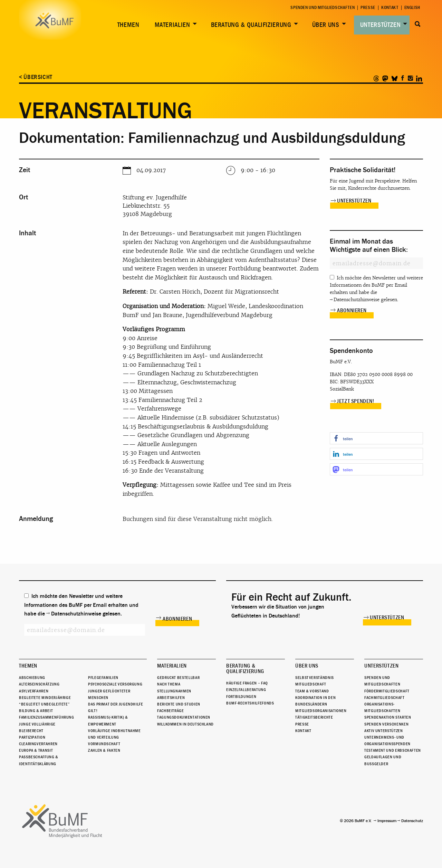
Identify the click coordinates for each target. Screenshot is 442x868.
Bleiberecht (31, 731)
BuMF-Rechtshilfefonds (250, 703)
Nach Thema (169, 684)
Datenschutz (412, 821)
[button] (376, 438)
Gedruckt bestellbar (178, 678)
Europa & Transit (36, 750)
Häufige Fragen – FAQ (247, 683)
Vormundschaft (104, 744)
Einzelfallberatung (246, 690)
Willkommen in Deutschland (185, 724)
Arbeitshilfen (171, 698)
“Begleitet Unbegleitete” (44, 704)
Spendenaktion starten (388, 717)
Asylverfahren (34, 691)
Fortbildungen (241, 697)
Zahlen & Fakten (104, 750)
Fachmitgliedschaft (385, 698)
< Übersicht (36, 77)
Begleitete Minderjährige (45, 698)
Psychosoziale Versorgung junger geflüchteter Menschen (115, 691)
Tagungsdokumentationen (184, 717)
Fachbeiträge (171, 711)
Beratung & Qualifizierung (251, 25)
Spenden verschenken (386, 724)
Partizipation (32, 737)
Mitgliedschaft (311, 684)
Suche (418, 24)
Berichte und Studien (179, 704)
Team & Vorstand (312, 691)
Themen (128, 25)
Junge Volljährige (37, 724)
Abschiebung (32, 678)
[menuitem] (127, 25)
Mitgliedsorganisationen (321, 711)
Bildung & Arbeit (36, 711)
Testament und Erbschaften (393, 750)
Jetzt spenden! (356, 401)
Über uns (326, 25)
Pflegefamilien (103, 678)
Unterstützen (381, 25)
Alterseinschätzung (39, 684)
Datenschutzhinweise (357, 300)
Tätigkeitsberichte (314, 717)
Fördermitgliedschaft (387, 691)
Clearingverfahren (38, 744)
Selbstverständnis (315, 678)
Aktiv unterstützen (384, 731)
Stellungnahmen (174, 691)
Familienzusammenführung (47, 717)
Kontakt (390, 8)
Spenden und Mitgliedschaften (323, 8)
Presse (368, 8)
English (412, 8)
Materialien (172, 25)
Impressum (387, 821)
